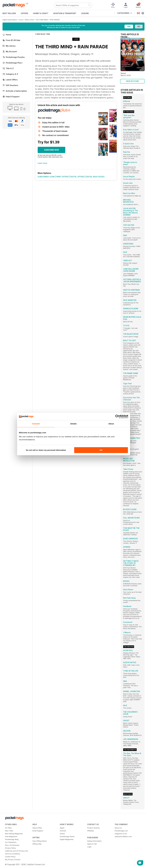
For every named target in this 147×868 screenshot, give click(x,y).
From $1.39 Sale (11, 40)
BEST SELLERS (9, 13)
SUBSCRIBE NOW (51, 150)
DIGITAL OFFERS (77, 177)
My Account (10, 51)
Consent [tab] (36, 424)
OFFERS (24, 13)
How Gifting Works (40, 841)
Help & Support (11, 97)
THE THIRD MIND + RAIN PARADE (48, 20)
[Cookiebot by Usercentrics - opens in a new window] (117, 416)
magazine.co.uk (121, 834)
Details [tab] (74, 424)
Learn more (42, 163)
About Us (118, 828)
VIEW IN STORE (132, 81)
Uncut (21, 20)
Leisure (85, 13)
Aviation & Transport (65, 13)
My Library (9, 46)
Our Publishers (11, 842)
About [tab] (111, 424)
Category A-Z (10, 74)
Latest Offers (10, 80)
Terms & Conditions (13, 854)
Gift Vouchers (10, 85)
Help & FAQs (37, 828)
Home (7, 35)
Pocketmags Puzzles (14, 57)
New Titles (9, 831)
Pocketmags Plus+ (13, 63)
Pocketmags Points (67, 836)
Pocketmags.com (121, 831)
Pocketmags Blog (12, 839)
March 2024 (29, 20)
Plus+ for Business (12, 845)
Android (63, 831)
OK (101, 450)
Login (89, 847)
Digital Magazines (67, 839)
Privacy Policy (10, 848)
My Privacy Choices (13, 859)
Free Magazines (11, 836)
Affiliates (91, 831)
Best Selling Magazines (14, 834)
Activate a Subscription (15, 91)
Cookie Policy (10, 857)
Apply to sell (92, 844)
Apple (62, 828)
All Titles (8, 828)
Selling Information (94, 841)
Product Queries (94, 828)
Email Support (38, 831)
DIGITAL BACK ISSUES (95, 177)
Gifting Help (37, 844)
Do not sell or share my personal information (46, 450)
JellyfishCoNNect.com (123, 836)
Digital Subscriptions (10, 20)
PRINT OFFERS (62, 177)
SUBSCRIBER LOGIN (46, 177)
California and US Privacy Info (17, 851)
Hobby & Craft (41, 13)
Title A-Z (8, 68)
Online (62, 834)
